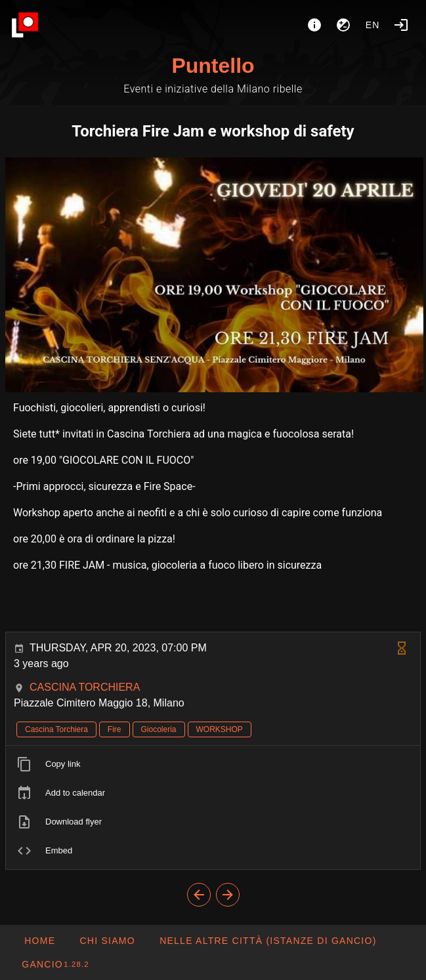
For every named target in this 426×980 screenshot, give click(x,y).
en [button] (373, 25)
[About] (314, 25)
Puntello (213, 66)
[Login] (401, 25)
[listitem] (213, 764)
